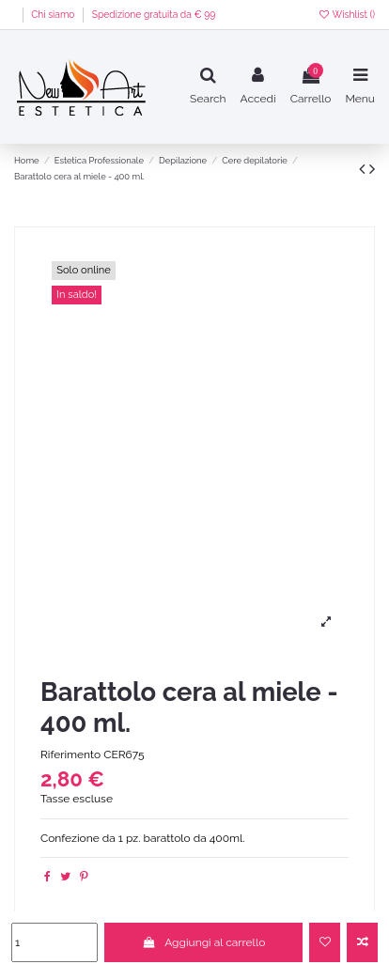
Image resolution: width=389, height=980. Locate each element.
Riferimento (70, 754)
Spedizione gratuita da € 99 (154, 14)
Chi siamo (54, 14)
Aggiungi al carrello (203, 942)
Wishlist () (346, 14)
